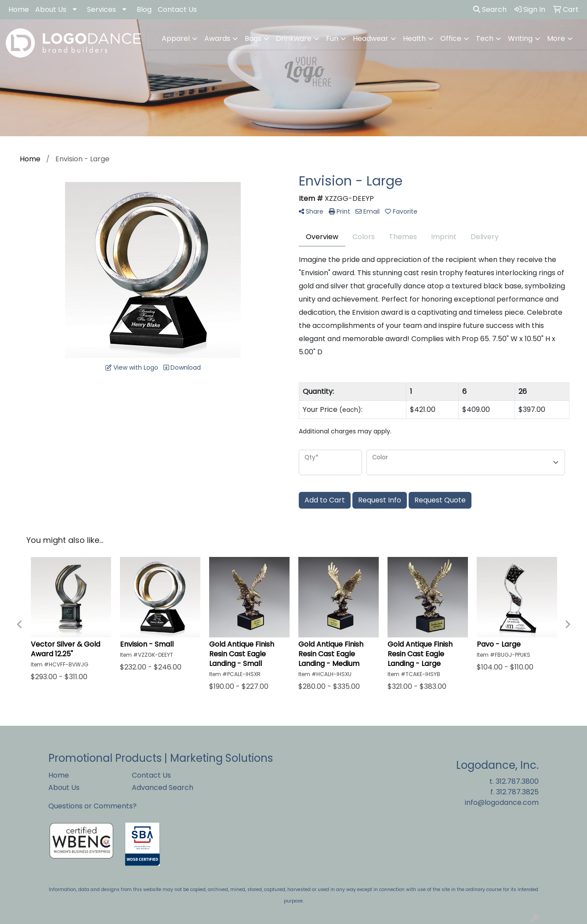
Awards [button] (217, 38)
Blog (144, 9)
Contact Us (177, 9)
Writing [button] (520, 38)
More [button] (556, 38)
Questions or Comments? (92, 806)
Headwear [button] (371, 38)
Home (19, 9)
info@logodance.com (502, 802)
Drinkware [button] (294, 38)
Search (490, 9)
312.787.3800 (517, 781)
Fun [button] (332, 38)
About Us (51, 9)
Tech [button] (485, 38)
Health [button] (414, 38)
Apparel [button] (176, 38)
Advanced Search (163, 788)
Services (101, 9)
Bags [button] (253, 38)
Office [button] (451, 38)
